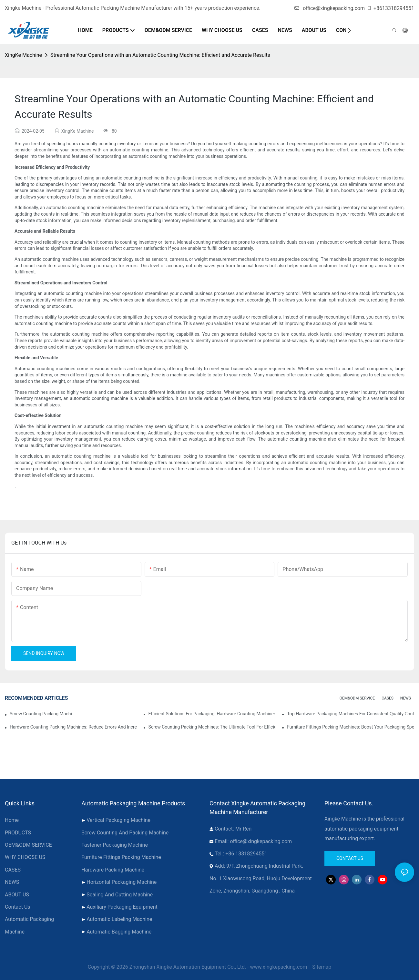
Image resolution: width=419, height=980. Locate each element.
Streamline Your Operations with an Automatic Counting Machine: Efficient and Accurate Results (160, 55)
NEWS (406, 698)
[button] (349, 30)
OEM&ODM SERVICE (357, 698)
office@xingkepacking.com (330, 8)
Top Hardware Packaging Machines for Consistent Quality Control (351, 714)
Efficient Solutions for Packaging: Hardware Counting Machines (212, 714)
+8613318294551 (390, 8)
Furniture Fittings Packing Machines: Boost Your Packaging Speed (351, 727)
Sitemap (321, 967)
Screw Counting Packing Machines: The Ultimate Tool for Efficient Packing (212, 727)
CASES (388, 698)
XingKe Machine (23, 55)
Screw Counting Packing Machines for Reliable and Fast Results (41, 714)
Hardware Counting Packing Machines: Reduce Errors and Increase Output (73, 727)
